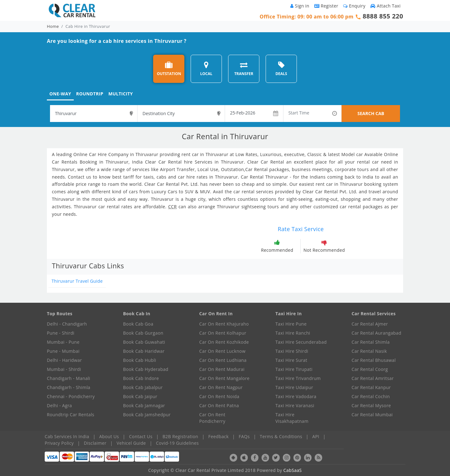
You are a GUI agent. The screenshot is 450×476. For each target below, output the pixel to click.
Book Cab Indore (141, 378)
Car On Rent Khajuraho (224, 324)
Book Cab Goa (138, 324)
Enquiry (354, 6)
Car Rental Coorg (370, 369)
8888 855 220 (383, 16)
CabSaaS (293, 470)
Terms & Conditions (281, 436)
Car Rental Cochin (371, 396)
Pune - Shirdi (61, 333)
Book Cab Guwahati (144, 342)
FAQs (244, 436)
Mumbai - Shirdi (64, 369)
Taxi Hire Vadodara (296, 396)
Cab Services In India (67, 436)
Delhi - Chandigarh (67, 324)
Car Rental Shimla (371, 342)
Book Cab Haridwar (144, 351)
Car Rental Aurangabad (376, 333)
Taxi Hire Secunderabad (301, 342)
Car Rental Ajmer (370, 324)
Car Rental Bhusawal (374, 360)
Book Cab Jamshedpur (147, 415)
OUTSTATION (169, 69)
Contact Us (141, 436)
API (316, 436)
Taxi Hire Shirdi (292, 351)
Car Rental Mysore (371, 405)
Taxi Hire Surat (291, 360)
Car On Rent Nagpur (221, 387)
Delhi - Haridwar (64, 360)
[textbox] (94, 114)
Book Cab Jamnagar (144, 405)
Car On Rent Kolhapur (223, 333)
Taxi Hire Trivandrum (298, 378)
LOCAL (206, 69)
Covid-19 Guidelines (177, 443)
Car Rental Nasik (369, 351)
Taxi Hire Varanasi (295, 405)
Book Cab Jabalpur (143, 387)
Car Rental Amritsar (373, 378)
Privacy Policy (59, 443)
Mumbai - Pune (63, 342)
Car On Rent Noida (219, 396)
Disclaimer (95, 443)
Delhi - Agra (59, 405)
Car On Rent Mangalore (225, 378)
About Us (109, 436)
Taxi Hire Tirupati (294, 369)
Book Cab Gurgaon (143, 333)
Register (326, 6)
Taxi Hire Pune (291, 324)
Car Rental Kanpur (371, 387)
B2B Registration (180, 436)
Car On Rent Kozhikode (224, 342)
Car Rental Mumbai (372, 415)
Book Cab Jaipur (140, 396)
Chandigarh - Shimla (69, 387)
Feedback (219, 436)
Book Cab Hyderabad (146, 369)
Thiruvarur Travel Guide (77, 281)
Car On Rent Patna (219, 405)
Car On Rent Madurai (222, 369)
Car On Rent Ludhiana (223, 360)
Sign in (300, 6)
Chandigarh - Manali (69, 378)
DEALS (281, 69)
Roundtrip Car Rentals (71, 415)
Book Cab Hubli (140, 360)
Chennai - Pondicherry (71, 396)
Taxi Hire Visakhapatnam (292, 418)
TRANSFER (244, 69)
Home (53, 26)
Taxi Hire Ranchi (293, 333)
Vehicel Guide (131, 443)
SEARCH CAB (371, 113)
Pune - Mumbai (63, 351)
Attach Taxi (385, 6)
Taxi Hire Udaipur (294, 387)
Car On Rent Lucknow (222, 351)
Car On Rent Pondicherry (212, 418)
